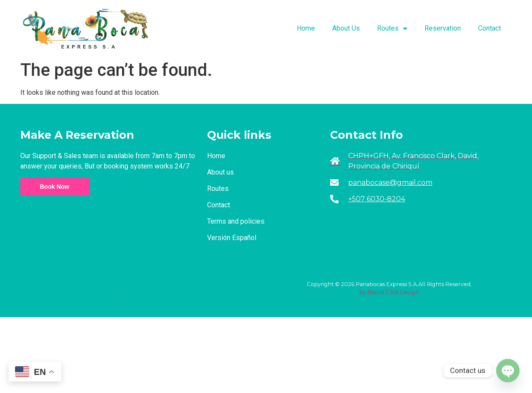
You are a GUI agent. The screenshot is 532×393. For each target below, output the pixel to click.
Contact (490, 28)
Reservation (443, 28)
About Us (346, 28)
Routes (392, 28)
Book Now (54, 187)
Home (306, 28)
